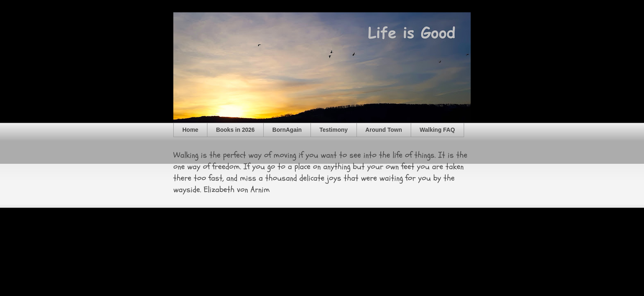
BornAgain (287, 130)
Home (190, 130)
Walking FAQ (437, 130)
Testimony (334, 130)
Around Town (384, 130)
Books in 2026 (235, 130)
